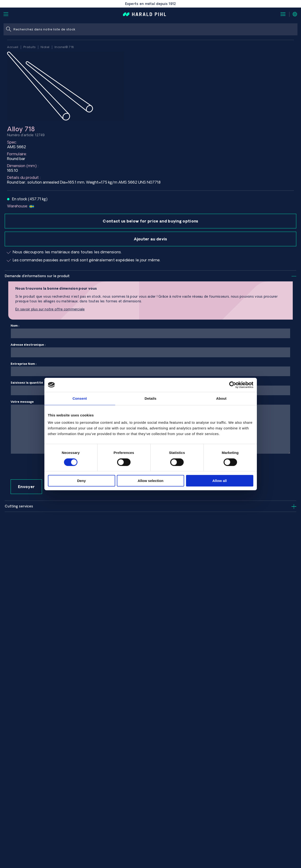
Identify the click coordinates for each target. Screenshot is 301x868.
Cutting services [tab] (19, 506)
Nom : (150, 331)
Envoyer (26, 487)
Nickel (45, 47)
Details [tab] (151, 398)
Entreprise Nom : (150, 369)
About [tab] (221, 398)
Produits (30, 47)
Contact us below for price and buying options (150, 221)
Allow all (220, 481)
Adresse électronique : (150, 350)
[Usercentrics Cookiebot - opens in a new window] (233, 385)
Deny (82, 481)
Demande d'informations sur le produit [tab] (37, 276)
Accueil (13, 47)
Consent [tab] (80, 398)
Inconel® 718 (64, 47)
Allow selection (150, 481)
